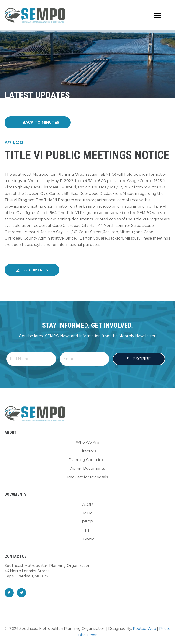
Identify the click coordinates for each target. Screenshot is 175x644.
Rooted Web (144, 627)
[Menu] (157, 16)
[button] (38, 122)
